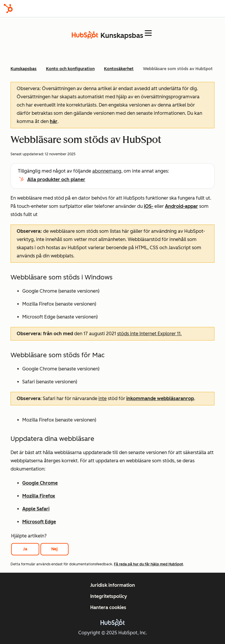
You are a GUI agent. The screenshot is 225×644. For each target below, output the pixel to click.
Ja (25, 549)
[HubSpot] (8, 9)
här (54, 121)
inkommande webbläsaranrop (160, 398)
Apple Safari (36, 509)
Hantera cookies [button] (108, 607)
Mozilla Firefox (39, 496)
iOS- (149, 206)
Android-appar (181, 206)
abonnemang (107, 171)
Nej (54, 549)
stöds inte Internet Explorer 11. (149, 334)
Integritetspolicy (109, 596)
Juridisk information (113, 585)
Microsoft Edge (39, 522)
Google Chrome (40, 483)
